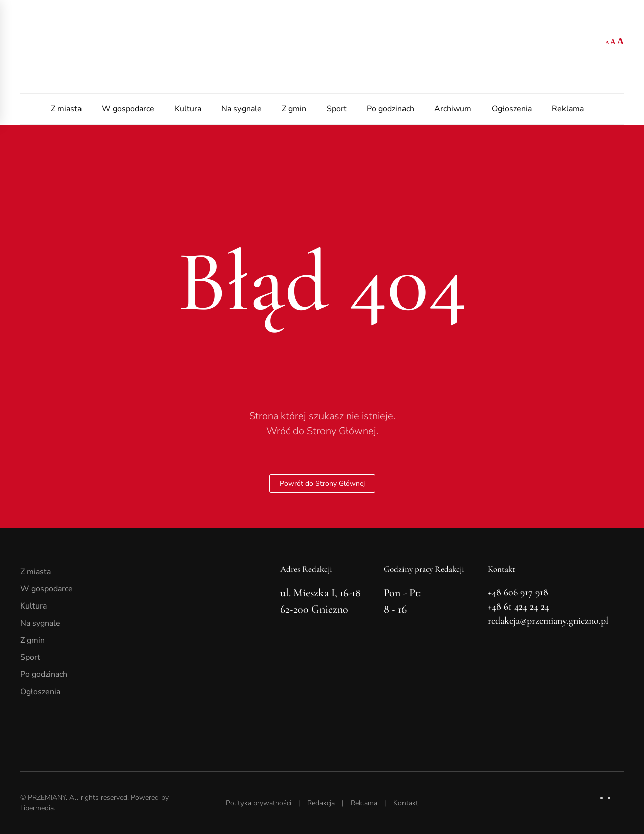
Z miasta (66, 109)
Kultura (188, 109)
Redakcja (321, 803)
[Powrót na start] (322, 47)
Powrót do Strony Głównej (322, 483)
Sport (337, 109)
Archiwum (453, 109)
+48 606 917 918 (518, 592)
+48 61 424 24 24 (518, 606)
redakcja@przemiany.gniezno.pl (548, 621)
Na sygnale (242, 109)
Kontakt (406, 803)
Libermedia (37, 808)
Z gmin (294, 109)
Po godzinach (390, 109)
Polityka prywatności (259, 803)
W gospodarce (128, 109)
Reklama (568, 109)
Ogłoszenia (512, 109)
